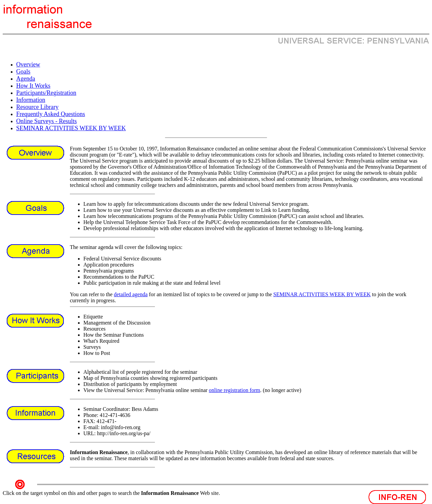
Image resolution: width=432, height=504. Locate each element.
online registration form (235, 390)
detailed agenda (131, 294)
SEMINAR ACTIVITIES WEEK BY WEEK (322, 294)
